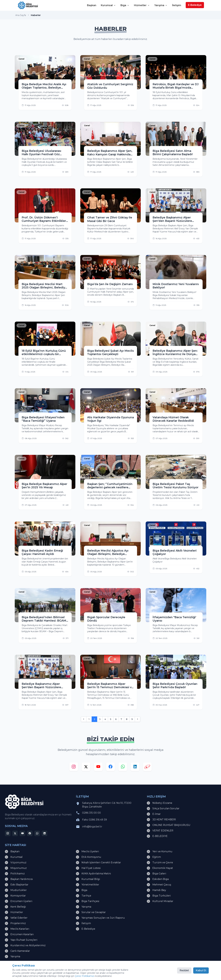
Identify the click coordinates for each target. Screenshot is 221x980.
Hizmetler (142, 5)
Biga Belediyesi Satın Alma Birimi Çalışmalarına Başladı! (173, 153)
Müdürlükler (16, 890)
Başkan (92, 5)
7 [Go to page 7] (121, 719)
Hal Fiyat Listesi (88, 868)
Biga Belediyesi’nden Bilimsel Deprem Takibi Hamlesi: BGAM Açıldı (44, 619)
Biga (125, 5)
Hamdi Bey (156, 890)
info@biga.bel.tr (92, 827)
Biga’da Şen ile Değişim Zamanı (110, 284)
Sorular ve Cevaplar (91, 912)
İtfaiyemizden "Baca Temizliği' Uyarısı (174, 619)
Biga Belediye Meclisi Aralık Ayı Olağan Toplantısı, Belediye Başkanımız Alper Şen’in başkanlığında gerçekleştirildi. (44, 86)
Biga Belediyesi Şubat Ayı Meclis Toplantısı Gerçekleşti (110, 353)
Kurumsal (108, 5)
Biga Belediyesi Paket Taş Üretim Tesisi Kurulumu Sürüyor (175, 486)
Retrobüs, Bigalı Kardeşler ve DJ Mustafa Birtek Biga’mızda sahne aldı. (176, 86)
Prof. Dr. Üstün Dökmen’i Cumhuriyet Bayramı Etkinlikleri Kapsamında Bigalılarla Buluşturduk (44, 219)
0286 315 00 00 (91, 813)
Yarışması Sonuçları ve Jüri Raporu (100, 918)
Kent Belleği (15, 907)
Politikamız (15, 874)
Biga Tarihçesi (88, 901)
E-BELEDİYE (157, 836)
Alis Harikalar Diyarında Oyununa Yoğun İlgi (110, 419)
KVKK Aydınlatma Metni (93, 874)
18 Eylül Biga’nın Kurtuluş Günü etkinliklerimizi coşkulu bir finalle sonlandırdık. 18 (44, 353)
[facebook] (110, 767)
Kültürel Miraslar (160, 901)
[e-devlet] (147, 767)
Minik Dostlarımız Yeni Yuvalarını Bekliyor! (176, 286)
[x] (86, 767)
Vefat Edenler (16, 918)
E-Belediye (195, 5)
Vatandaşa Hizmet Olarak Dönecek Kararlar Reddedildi (173, 419)
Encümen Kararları (19, 934)
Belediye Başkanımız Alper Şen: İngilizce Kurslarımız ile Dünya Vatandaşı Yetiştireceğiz (175, 353)
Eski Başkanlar (17, 885)
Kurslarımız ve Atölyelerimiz (25, 945)
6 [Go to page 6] (116, 719)
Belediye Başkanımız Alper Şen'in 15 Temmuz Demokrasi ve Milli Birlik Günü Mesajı (110, 686)
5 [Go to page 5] (111, 719)
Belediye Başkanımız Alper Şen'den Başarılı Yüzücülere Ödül (172, 219)
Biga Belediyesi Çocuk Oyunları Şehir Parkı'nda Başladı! (175, 686)
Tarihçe (84, 896)
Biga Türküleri (159, 896)
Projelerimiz (15, 923)
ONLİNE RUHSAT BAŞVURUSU (169, 825)
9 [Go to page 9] (132, 719)
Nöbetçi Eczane (160, 803)
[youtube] (98, 767)
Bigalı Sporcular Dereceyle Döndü (106, 619)
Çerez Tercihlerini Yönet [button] (83, 972)
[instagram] (74, 767)
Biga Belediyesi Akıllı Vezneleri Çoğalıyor (175, 552)
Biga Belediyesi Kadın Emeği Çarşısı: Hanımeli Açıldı (42, 552)
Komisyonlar (15, 896)
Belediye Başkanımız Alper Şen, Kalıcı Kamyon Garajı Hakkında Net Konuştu (110, 153)
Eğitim (154, 857)
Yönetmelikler (88, 885)
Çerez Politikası (59, 972)
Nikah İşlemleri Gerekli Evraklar (98, 863)
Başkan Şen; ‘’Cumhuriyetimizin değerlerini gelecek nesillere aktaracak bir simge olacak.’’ (110, 486)
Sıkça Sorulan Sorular (163, 809)
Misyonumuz (16, 868)
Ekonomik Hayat (160, 868)
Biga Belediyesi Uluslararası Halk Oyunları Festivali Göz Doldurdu (41, 153)
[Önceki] (84, 719)
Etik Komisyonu (89, 857)
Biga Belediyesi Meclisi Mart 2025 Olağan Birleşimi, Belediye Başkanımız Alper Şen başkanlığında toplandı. (44, 286)
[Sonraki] (138, 719)
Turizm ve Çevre (160, 863)
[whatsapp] (123, 767)
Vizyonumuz (16, 863)
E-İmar (154, 814)
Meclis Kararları (17, 929)
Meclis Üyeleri (87, 852)
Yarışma (161, 5)
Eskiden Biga (158, 879)
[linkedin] (135, 767)
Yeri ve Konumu (160, 852)
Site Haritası (41, 972)
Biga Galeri (157, 874)
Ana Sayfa (21, 15)
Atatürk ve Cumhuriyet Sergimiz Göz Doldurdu (110, 86)
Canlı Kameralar (17, 951)
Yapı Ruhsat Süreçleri (21, 940)
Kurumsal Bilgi (88, 879)
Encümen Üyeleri (19, 901)
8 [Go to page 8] (127, 719)
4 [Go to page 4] (105, 719)
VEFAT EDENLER (160, 831)
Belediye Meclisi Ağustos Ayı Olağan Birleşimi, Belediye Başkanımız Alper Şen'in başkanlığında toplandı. (108, 552)
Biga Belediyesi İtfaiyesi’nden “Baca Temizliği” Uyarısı (43, 419)
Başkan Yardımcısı (19, 879)
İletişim (177, 5)
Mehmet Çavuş (159, 885)
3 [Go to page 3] (100, 719)
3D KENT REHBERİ (161, 820)
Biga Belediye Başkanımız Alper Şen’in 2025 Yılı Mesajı (44, 486)
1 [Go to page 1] (89, 719)
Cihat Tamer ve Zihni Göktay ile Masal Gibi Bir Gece (110, 219)
